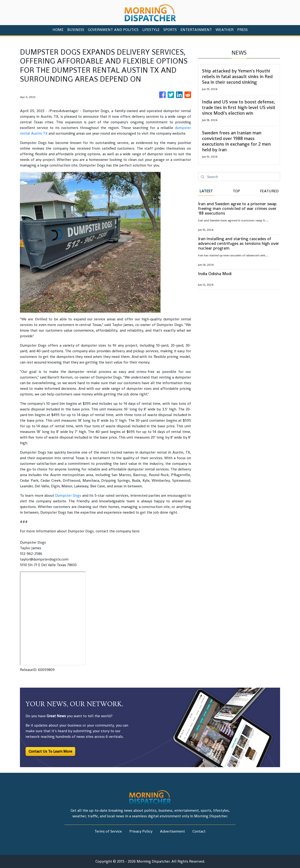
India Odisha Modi (215, 274)
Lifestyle (151, 30)
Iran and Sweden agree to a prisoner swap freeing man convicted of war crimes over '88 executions (237, 208)
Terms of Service (108, 831)
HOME (58, 30)
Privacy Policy (141, 831)
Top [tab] (236, 191)
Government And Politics (113, 30)
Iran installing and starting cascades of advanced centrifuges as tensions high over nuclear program (239, 243)
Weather (225, 30)
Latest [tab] (206, 191)
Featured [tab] (269, 191)
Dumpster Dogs (68, 495)
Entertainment (196, 30)
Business (76, 30)
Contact (199, 831)
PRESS (242, 30)
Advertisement (172, 831)
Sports (170, 30)
